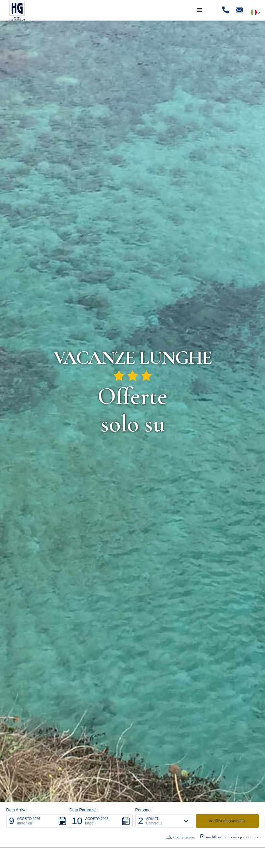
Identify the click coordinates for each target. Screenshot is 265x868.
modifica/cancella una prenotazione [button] (230, 837)
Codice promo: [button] (180, 837)
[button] (200, 10)
